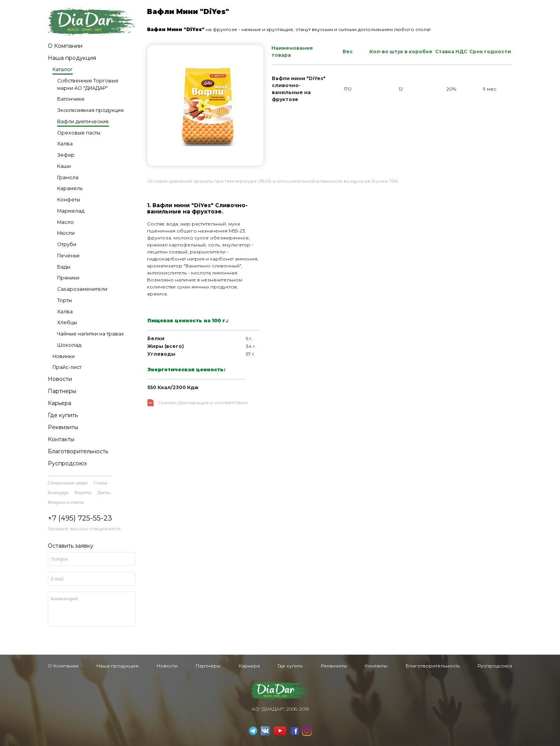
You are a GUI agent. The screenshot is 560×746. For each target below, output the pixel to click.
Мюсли (66, 233)
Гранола (68, 177)
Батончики (71, 99)
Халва (65, 144)
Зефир (66, 155)
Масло (66, 222)
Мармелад (71, 211)
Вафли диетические (83, 121)
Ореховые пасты (79, 133)
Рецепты (83, 493)
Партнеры (62, 391)
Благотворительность (78, 451)
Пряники (68, 278)
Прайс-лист (67, 367)
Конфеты (69, 200)
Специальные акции (68, 483)
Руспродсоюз (67, 463)
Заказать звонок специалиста (84, 528)
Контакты (61, 439)
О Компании (65, 46)
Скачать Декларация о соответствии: (203, 403)
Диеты (104, 493)
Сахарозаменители (82, 289)
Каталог (63, 69)
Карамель (70, 188)
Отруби (67, 244)
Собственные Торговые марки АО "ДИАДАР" (88, 84)
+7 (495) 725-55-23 (80, 518)
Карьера (59, 403)
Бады (64, 267)
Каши (64, 166)
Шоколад (69, 345)
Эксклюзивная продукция (90, 110)
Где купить (63, 415)
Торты (65, 300)
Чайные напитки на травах (91, 334)
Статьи (100, 483)
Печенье (68, 256)
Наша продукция (72, 58)
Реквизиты (63, 427)
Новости (60, 379)
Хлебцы (67, 322)
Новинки (64, 356)
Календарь (58, 493)
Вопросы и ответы (66, 502)
